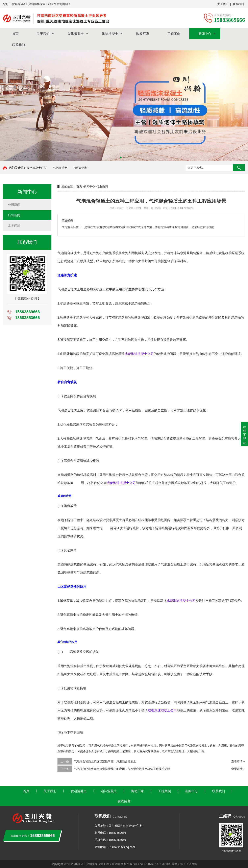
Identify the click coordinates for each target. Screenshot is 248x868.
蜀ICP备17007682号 (146, 864)
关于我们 (223, 4)
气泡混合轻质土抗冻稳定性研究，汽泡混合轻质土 (105, 761)
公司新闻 (14, 205)
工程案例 (174, 34)
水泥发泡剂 (80, 168)
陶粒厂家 (143, 34)
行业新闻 (14, 215)
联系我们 (238, 4)
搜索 (239, 168)
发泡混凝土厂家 (37, 168)
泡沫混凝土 (110, 34)
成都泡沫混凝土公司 (139, 354)
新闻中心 (205, 34)
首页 (15, 34)
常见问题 (14, 226)
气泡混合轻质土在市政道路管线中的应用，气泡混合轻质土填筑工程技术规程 (122, 769)
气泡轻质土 (60, 168)
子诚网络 (192, 864)
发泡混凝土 (76, 34)
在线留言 (124, 801)
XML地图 (165, 864)
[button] (121, 158)
